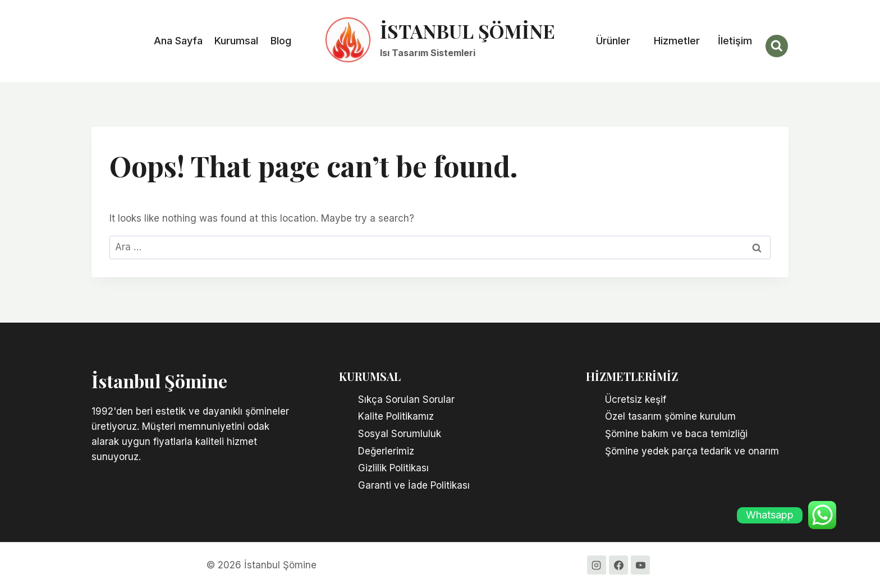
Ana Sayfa (178, 41)
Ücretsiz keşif (637, 399)
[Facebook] (618, 565)
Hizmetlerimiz (632, 376)
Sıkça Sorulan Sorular (406, 399)
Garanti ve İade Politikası (414, 485)
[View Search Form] (777, 46)
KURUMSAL (370, 376)
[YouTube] (640, 565)
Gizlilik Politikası (393, 468)
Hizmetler (677, 41)
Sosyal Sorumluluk (400, 434)
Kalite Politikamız (396, 416)
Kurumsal (236, 41)
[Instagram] (597, 565)
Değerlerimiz (386, 451)
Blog (281, 41)
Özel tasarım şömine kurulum (670, 416)
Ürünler (613, 41)
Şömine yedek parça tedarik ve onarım (693, 451)
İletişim (735, 41)
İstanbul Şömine (159, 381)
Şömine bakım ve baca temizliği (678, 434)
